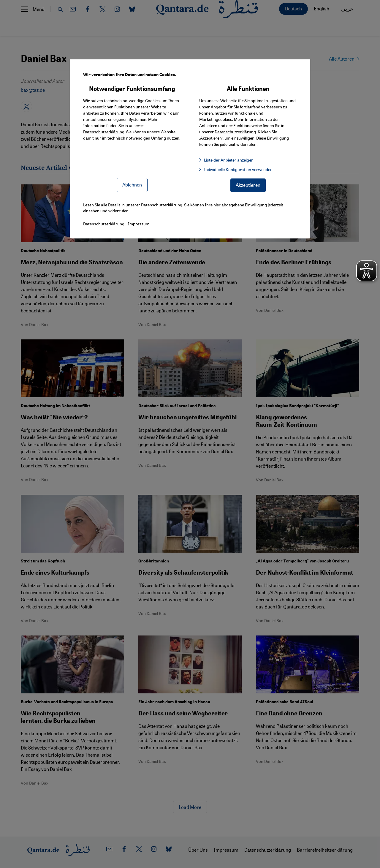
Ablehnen (132, 185)
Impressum (139, 224)
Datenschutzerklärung (104, 132)
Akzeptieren (248, 185)
